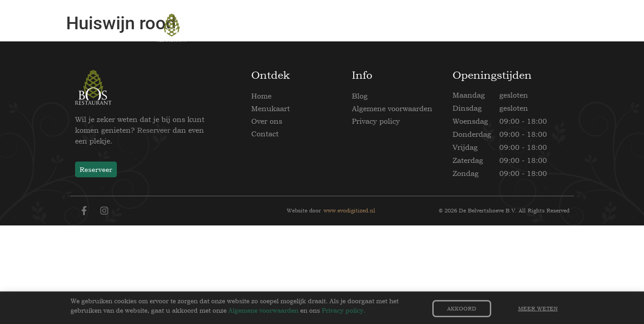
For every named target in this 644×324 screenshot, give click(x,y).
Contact (265, 134)
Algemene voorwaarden (392, 108)
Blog (360, 96)
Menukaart (271, 108)
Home (261, 96)
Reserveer (154, 130)
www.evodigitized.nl (349, 211)
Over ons (267, 121)
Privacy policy (376, 121)
